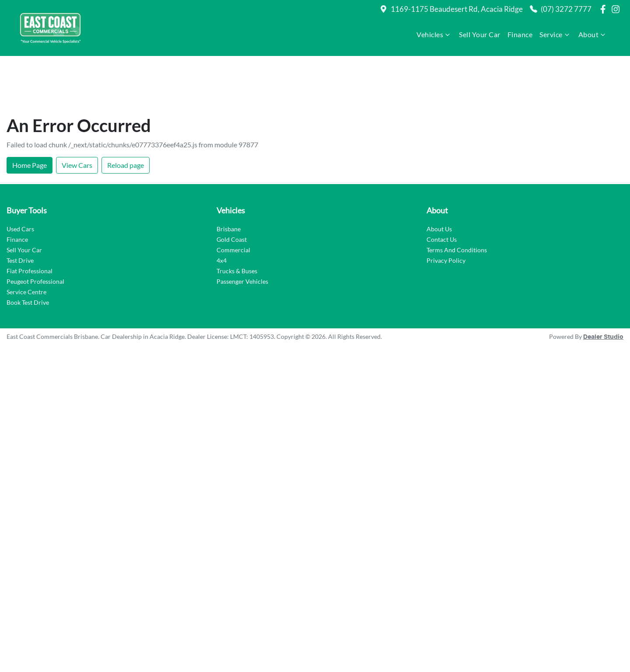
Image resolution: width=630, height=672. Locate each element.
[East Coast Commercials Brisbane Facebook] (605, 9)
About (593, 35)
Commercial (233, 200)
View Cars (77, 115)
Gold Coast (232, 190)
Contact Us (442, 190)
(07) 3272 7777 (566, 9)
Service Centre (26, 242)
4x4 (222, 211)
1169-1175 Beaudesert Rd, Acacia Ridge (457, 9)
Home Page (30, 115)
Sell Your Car (480, 34)
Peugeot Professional (35, 232)
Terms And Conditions (457, 200)
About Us (439, 179)
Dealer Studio (603, 287)
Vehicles (434, 35)
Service (555, 35)
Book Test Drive (28, 252)
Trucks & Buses (237, 221)
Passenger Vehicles (242, 232)
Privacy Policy (446, 211)
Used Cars (20, 179)
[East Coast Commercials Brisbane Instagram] (617, 9)
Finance (520, 34)
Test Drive (20, 211)
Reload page (126, 115)
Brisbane (229, 179)
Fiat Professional (30, 221)
